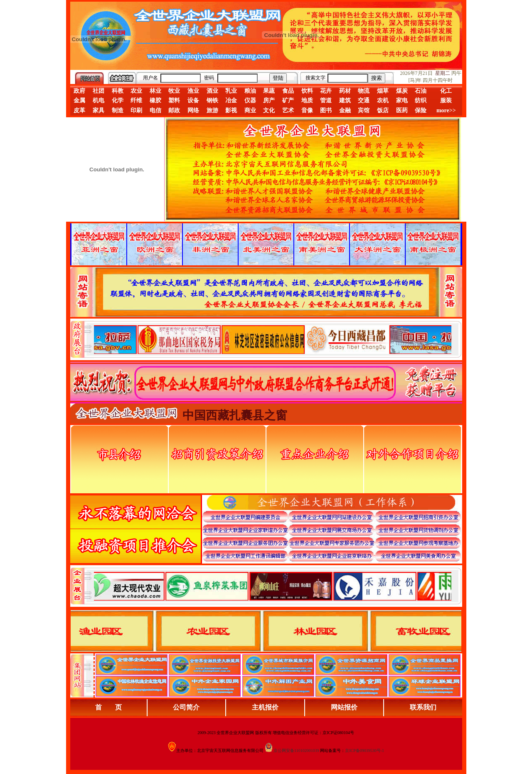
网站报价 (344, 707)
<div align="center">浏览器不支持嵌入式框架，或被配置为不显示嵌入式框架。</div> (273, 586)
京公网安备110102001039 (296, 751)
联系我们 (423, 707)
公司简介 (186, 707)
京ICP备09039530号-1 (365, 751)
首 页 (108, 707)
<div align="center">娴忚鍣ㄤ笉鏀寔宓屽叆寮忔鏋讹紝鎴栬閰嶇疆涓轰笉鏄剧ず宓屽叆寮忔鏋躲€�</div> (273, 339)
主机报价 (265, 707)
